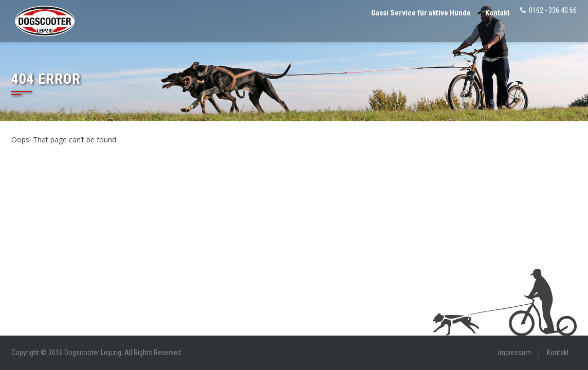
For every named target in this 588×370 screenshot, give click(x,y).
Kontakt (498, 13)
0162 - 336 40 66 (553, 10)
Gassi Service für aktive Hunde (421, 13)
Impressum (514, 353)
